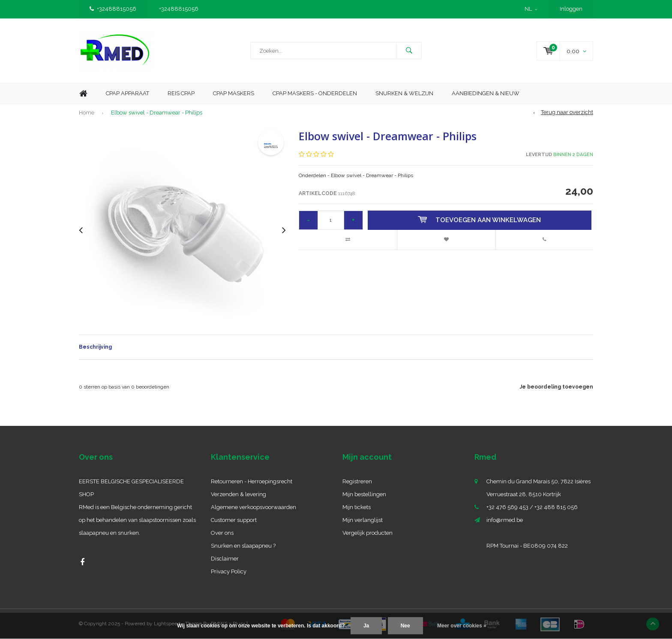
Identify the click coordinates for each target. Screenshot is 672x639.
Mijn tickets (357, 507)
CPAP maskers (234, 93)
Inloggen (571, 9)
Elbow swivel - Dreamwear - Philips (157, 113)
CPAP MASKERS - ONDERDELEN (315, 93)
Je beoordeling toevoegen (556, 387)
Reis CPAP (181, 93)
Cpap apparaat (127, 93)
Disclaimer (225, 559)
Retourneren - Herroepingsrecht (252, 481)
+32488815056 (113, 9)
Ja (366, 626)
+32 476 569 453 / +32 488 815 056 (532, 507)
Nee (405, 626)
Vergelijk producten (367, 533)
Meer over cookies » (462, 626)
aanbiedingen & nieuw (486, 93)
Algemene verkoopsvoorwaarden (253, 507)
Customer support (234, 520)
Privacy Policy (229, 571)
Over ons (222, 533)
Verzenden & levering (238, 494)
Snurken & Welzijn (404, 93)
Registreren (357, 481)
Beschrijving (95, 347)
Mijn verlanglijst (363, 520)
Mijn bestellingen (364, 494)
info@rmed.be (505, 520)
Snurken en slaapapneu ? (243, 546)
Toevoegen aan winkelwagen (479, 220)
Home (83, 94)
